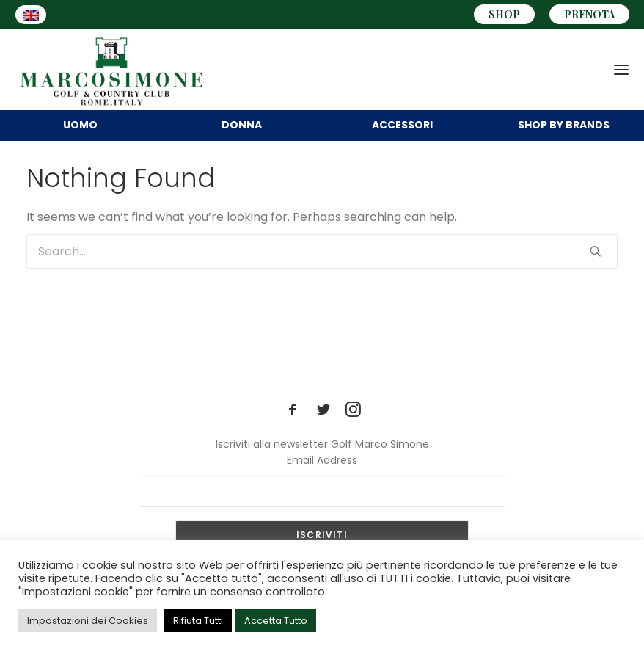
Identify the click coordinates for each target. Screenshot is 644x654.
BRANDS (564, 125)
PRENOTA (589, 14)
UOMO (80, 125)
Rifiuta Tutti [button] (198, 621)
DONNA (242, 125)
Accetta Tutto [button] (276, 621)
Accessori (402, 125)
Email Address (322, 460)
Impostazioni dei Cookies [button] (88, 621)
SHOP (504, 14)
